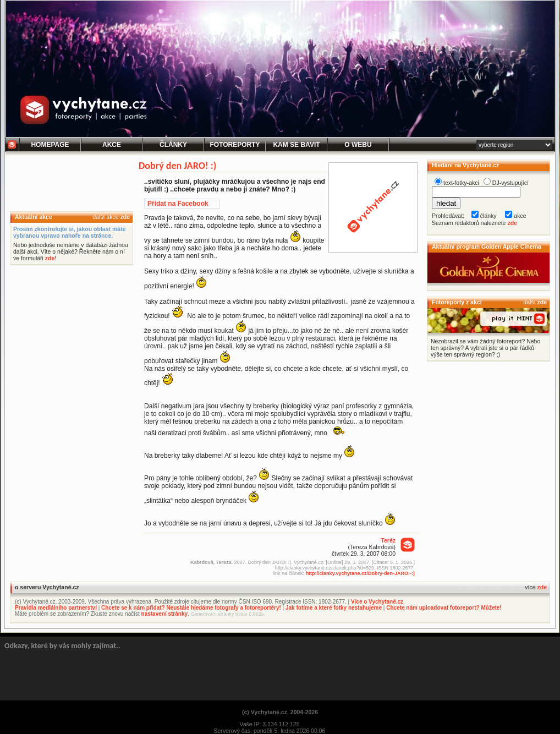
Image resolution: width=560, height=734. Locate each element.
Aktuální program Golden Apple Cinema (487, 247)
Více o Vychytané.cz (377, 602)
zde (125, 217)
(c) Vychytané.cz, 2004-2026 (280, 712)
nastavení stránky (165, 614)
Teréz (388, 540)
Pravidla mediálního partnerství (56, 608)
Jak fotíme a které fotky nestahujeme (334, 608)
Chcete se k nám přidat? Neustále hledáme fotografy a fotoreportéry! (191, 608)
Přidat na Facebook (178, 204)
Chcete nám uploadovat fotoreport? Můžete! (444, 608)
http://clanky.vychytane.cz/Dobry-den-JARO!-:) (360, 573)
